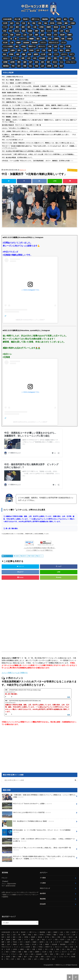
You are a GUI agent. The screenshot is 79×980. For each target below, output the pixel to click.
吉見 (56, 46)
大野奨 (49, 66)
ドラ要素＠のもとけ (59, 965)
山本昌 (5, 50)
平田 (13, 66)
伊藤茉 (18, 42)
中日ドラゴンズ (54, 42)
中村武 (31, 50)
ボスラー (64, 54)
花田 (43, 62)
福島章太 (24, 556)
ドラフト (43, 42)
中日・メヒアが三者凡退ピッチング (12, 140)
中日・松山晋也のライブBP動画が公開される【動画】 (28, 822)
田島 (37, 66)
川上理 (43, 54)
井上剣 (5, 42)
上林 (62, 31)
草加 (70, 27)
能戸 (31, 62)
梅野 (37, 35)
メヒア (5, 35)
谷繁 (25, 50)
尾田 (56, 31)
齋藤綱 (31, 39)
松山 (18, 23)
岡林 (34, 23)
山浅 (25, 35)
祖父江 (17, 31)
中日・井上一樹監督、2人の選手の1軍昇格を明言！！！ (18, 83)
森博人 (68, 50)
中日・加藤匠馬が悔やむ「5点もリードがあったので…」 (19, 102)
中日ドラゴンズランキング (46, 545)
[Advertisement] (23, 616)
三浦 (12, 42)
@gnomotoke (12, 883)
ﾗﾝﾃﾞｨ (72, 54)
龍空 (17, 27)
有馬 (63, 39)
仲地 (5, 31)
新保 (37, 62)
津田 (10, 31)
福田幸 (5, 39)
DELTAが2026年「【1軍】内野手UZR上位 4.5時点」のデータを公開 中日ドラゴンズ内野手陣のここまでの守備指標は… (38, 154)
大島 (35, 27)
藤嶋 (24, 31)
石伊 (50, 39)
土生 (56, 50)
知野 (43, 35)
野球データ (32, 46)
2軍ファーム (35, 19)
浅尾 (23, 58)
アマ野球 (43, 878)
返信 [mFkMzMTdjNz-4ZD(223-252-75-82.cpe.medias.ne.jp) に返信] (69, 697)
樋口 (17, 46)
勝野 (37, 31)
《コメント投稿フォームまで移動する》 (39, 550)
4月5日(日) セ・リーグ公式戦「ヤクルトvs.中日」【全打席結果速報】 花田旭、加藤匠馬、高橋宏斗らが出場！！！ (37, 105)
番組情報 (45, 19)
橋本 (43, 31)
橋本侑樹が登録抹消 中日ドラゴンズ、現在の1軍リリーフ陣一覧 (21, 125)
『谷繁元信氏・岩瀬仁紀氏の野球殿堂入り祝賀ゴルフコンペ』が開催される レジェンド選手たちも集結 (39, 797)
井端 (50, 46)
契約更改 (6, 66)
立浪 (24, 23)
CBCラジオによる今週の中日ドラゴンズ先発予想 (27, 813)
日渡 (44, 50)
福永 (46, 23)
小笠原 (73, 23)
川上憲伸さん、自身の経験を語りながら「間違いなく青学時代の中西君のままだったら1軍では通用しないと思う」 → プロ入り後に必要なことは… (39, 135)
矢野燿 (5, 62)
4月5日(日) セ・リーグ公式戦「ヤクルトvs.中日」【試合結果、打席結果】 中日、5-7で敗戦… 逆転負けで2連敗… (37, 86)
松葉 (12, 35)
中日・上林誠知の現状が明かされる (12, 77)
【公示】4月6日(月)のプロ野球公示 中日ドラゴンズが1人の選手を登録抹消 (25, 96)
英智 (55, 58)
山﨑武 (12, 50)
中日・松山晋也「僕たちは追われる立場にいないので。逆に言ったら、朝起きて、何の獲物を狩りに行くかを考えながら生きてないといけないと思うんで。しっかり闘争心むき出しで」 (39, 109)
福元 (38, 39)
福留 (18, 54)
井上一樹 (17, 19)
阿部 (25, 66)
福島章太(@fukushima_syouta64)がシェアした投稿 (29, 422)
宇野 (61, 58)
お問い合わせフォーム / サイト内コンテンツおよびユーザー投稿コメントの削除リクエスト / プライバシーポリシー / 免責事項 (20, 894)
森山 (62, 50)
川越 (50, 54)
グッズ (64, 42)
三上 (62, 62)
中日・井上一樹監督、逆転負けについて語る (15, 80)
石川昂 (5, 23)
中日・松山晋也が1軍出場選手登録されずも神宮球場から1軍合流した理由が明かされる (28, 151)
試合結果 (26, 42)
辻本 (11, 27)
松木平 (18, 35)
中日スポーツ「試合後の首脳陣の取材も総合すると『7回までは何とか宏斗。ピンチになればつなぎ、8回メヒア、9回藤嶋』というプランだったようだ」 (39, 147)
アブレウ (16, 58)
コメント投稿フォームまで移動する (15, 673)
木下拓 (63, 27)
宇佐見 (49, 35)
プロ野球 (43, 883)
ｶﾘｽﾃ (56, 35)
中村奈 (69, 39)
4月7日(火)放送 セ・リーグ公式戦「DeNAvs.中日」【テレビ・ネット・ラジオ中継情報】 (37, 832)
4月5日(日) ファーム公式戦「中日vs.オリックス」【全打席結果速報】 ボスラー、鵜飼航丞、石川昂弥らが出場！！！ (38, 161)
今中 (38, 50)
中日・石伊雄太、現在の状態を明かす (13, 99)
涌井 (29, 27)
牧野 (48, 62)
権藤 (24, 54)
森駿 (44, 39)
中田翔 (60, 23)
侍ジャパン (42, 46)
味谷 (5, 54)
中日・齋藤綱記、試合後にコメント (12, 117)
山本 (31, 35)
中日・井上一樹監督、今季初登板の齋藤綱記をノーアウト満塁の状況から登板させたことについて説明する (34, 89)
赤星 (56, 66)
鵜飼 (66, 23)
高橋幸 (56, 39)
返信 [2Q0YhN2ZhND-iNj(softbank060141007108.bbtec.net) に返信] (69, 715)
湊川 (62, 66)
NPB (35, 58)
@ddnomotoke (11, 886)
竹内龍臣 (32, 556)
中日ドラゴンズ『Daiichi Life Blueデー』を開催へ (27, 804)
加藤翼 (17, 556)
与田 (73, 58)
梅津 (23, 27)
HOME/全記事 (7, 19)
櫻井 (19, 62)
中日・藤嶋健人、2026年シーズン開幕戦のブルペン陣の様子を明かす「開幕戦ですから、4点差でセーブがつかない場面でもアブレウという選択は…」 (39, 121)
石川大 (55, 62)
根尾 (52, 19)
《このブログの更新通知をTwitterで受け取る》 (40, 548)
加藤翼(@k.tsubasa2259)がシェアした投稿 (29, 320)
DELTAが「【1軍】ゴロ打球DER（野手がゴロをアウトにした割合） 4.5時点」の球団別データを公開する (38, 841)
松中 (67, 58)
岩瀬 (29, 54)
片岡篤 (11, 54)
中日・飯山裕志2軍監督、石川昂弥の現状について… (17, 157)
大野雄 (41, 27)
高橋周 (49, 27)
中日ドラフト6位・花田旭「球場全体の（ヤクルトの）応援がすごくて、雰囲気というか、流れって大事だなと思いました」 (39, 143)
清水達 (56, 27)
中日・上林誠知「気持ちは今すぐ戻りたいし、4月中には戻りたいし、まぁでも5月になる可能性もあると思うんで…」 (37, 131)
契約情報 (35, 42)
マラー (56, 54)
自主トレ (40, 556)
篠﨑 (25, 62)
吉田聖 (12, 62)
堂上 (31, 66)
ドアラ (49, 31)
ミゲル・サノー (71, 62)
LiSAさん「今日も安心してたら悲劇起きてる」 (16, 128)
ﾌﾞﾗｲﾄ (5, 27)
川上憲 (68, 46)
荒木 (62, 46)
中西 (71, 19)
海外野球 (43, 893)
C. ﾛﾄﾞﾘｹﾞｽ (23, 39)
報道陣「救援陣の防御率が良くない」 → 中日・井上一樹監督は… (21, 92)
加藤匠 (70, 35)
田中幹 (52, 23)
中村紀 (24, 46)
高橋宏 (59, 19)
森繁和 (36, 54)
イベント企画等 (8, 46)
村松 (40, 23)
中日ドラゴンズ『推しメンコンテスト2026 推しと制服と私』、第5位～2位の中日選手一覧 (36, 850)
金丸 (65, 19)
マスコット (7, 58)
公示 (29, 58)
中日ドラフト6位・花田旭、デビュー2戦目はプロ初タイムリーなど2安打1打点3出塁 (27, 114)
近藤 (50, 50)
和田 (19, 50)
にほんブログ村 (29, 545)
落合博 (62, 35)
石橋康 (30, 31)
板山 (67, 31)
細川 (12, 23)
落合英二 (26, 19)
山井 (43, 66)
